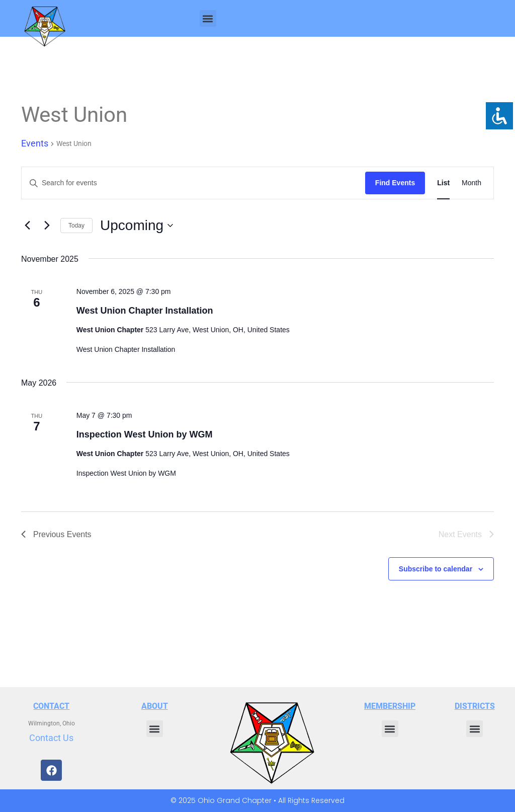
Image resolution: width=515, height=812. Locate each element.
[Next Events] (47, 226)
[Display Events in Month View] (471, 183)
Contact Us (51, 738)
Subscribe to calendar (436, 569)
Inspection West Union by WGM (145, 434)
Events (35, 143)
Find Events (395, 183)
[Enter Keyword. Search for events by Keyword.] (193, 183)
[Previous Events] (27, 226)
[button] (208, 18)
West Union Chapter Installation (145, 311)
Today (76, 226)
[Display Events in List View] (443, 183)
